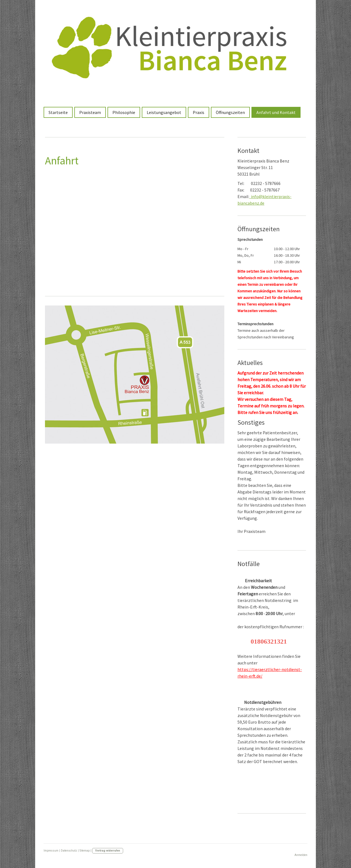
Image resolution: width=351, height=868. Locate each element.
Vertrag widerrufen (108, 851)
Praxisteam (90, 112)
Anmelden (301, 855)
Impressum (51, 851)
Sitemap (85, 851)
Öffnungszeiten (230, 112)
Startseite (58, 112)
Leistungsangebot (164, 112)
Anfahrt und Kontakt (276, 112)
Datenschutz (69, 851)
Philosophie (124, 112)
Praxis (199, 112)
